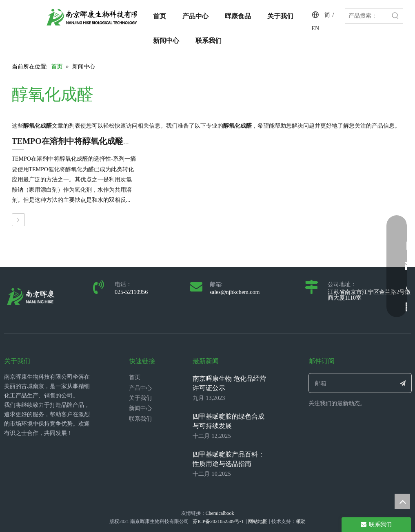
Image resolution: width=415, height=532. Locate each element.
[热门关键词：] (395, 16)
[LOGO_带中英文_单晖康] (100, 17)
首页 (135, 377)
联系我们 (140, 419)
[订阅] (403, 383)
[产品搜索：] (367, 16)
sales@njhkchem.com (235, 292)
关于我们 (140, 398)
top (402, 501)
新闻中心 (140, 408)
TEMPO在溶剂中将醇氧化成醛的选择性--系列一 (99, 141)
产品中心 (140, 388)
